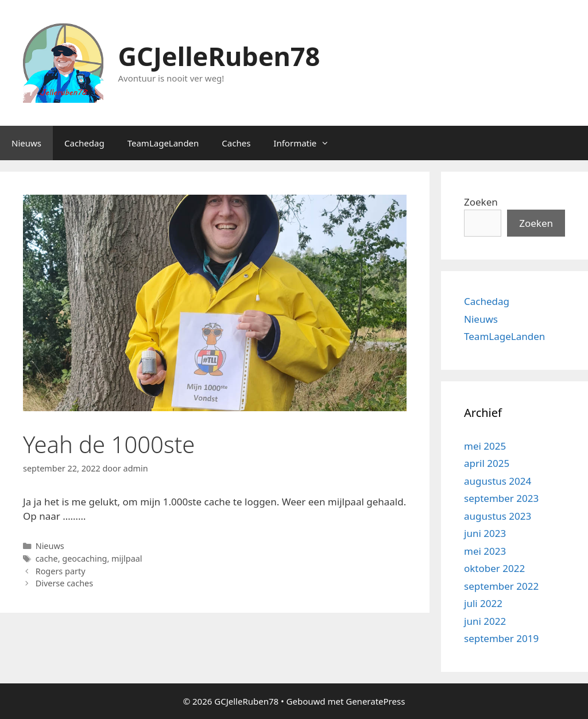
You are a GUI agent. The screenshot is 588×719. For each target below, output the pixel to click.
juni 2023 (485, 533)
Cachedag (84, 143)
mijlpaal (127, 558)
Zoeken (481, 202)
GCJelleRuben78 (219, 56)
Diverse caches (64, 583)
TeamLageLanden (163, 143)
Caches (236, 143)
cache (47, 558)
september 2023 (501, 498)
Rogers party (61, 571)
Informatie (307, 143)
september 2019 (501, 638)
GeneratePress (375, 701)
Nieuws (26, 143)
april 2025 (487, 463)
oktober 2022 (494, 568)
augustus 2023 (498, 516)
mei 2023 (485, 551)
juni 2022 (485, 621)
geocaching (84, 558)
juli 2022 (483, 603)
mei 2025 (485, 446)
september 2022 (501, 586)
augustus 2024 (498, 481)
